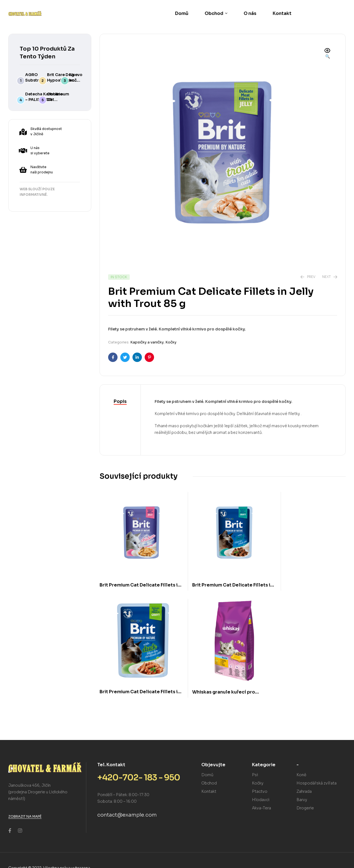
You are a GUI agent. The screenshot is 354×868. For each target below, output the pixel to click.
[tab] (120, 402)
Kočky (171, 342)
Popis (120, 401)
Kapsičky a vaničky (147, 342)
